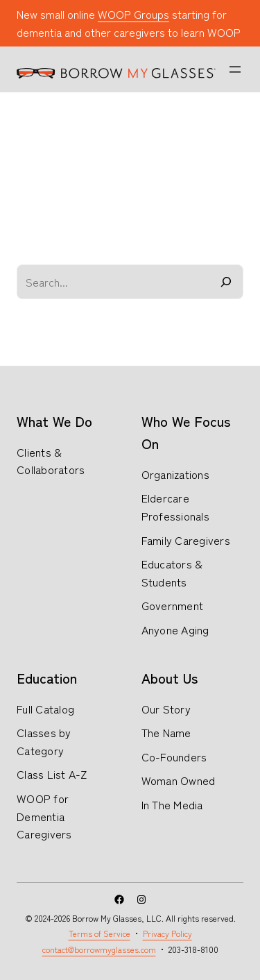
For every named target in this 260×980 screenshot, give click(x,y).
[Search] (226, 282)
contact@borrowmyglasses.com (99, 949)
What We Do (54, 421)
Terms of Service (99, 933)
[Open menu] (235, 69)
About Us (170, 678)
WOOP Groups (133, 14)
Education (47, 678)
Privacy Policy (167, 933)
